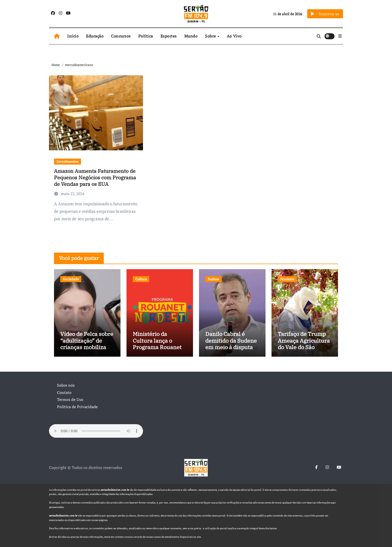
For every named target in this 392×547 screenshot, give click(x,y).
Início (73, 36)
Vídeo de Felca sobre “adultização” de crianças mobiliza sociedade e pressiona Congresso (87, 347)
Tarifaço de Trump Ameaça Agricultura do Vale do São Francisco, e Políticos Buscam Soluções (304, 350)
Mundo (191, 36)
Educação (95, 36)
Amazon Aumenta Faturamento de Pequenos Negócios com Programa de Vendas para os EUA (95, 177)
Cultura (141, 279)
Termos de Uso (70, 399)
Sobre (211, 36)
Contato (64, 392)
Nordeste (287, 279)
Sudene (213, 279)
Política (146, 36)
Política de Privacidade (77, 407)
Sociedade (71, 279)
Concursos (121, 36)
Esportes (169, 36)
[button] (340, 36)
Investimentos (67, 161)
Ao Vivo (234, 36)
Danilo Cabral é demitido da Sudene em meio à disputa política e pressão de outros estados (231, 347)
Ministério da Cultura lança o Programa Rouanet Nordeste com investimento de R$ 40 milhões (158, 350)
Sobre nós (66, 385)
